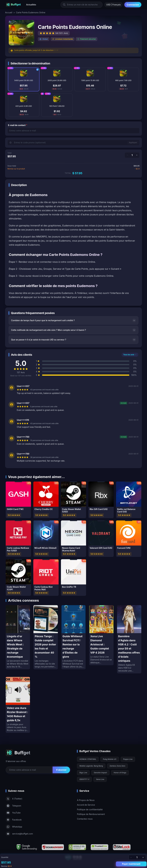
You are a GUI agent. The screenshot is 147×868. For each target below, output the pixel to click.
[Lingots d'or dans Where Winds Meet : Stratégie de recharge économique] (18, 637)
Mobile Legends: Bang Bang (91, 766)
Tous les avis (130, 355)
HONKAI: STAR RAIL (88, 759)
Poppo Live (128, 759)
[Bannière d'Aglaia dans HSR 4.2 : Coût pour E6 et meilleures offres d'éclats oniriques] (129, 639)
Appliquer (133, 143)
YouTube (13, 813)
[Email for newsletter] (29, 770)
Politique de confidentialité (90, 809)
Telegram (13, 806)
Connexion (133, 5)
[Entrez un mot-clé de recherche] (82, 5)
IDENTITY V (84, 779)
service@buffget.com (19, 834)
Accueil (9, 12)
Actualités (31, 5)
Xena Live (100, 779)
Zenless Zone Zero (117, 766)
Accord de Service (86, 805)
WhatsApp (14, 827)
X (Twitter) (14, 799)
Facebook (14, 820)
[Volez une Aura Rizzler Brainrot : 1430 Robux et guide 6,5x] (18, 705)
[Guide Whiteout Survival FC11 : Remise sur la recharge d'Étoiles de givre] (73, 637)
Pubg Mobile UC (110, 759)
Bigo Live (83, 773)
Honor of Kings (120, 773)
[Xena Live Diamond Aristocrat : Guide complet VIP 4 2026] (101, 635)
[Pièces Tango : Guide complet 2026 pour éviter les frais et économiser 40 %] (46, 637)
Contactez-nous (85, 819)
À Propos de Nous (86, 800)
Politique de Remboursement (91, 814)
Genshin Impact (100, 773)
